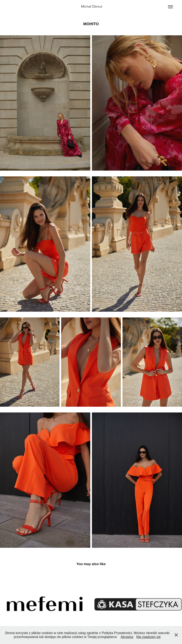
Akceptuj (127, 637)
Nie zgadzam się (149, 637)
